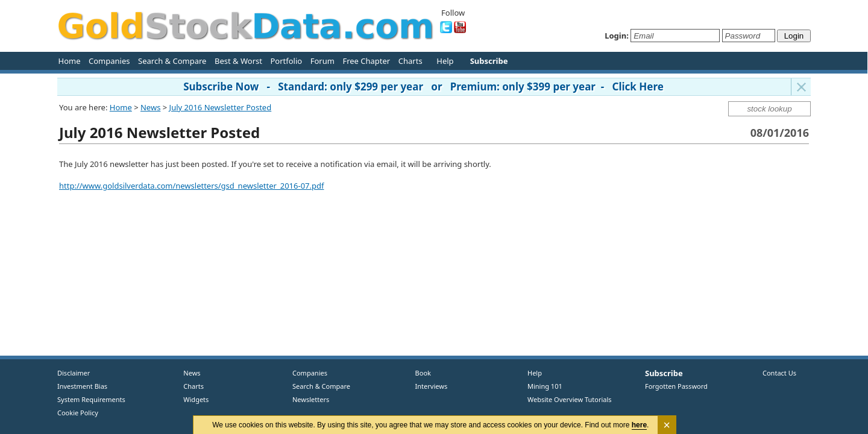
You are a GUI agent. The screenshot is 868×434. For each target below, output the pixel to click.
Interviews (429, 386)
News (150, 107)
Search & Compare (172, 61)
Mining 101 (545, 386)
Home (70, 61)
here (639, 425)
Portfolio (286, 61)
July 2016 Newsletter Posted (221, 107)
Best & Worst (238, 61)
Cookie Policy (78, 413)
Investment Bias (82, 386)
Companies (109, 61)
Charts (410, 61)
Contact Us (779, 373)
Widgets (192, 399)
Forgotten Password (676, 386)
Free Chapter (366, 61)
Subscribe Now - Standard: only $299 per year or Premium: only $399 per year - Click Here (423, 86)
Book (420, 373)
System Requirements (91, 399)
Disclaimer (74, 373)
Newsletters (311, 399)
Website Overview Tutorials (570, 399)
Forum (322, 61)
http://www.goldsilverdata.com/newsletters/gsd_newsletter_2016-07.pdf (191, 186)
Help (445, 61)
